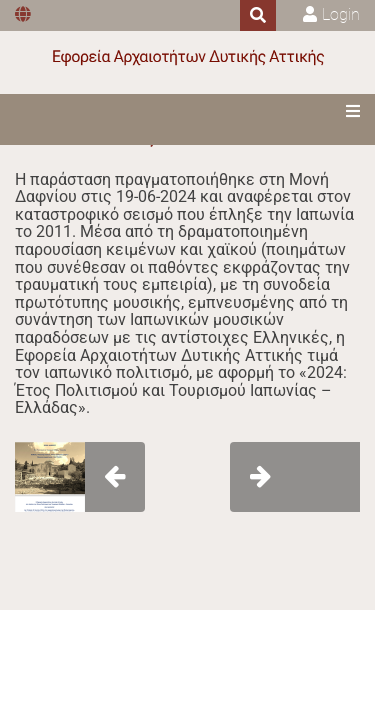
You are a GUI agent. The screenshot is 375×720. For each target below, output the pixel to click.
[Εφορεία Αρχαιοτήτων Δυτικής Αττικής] (188, 57)
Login (341, 14)
